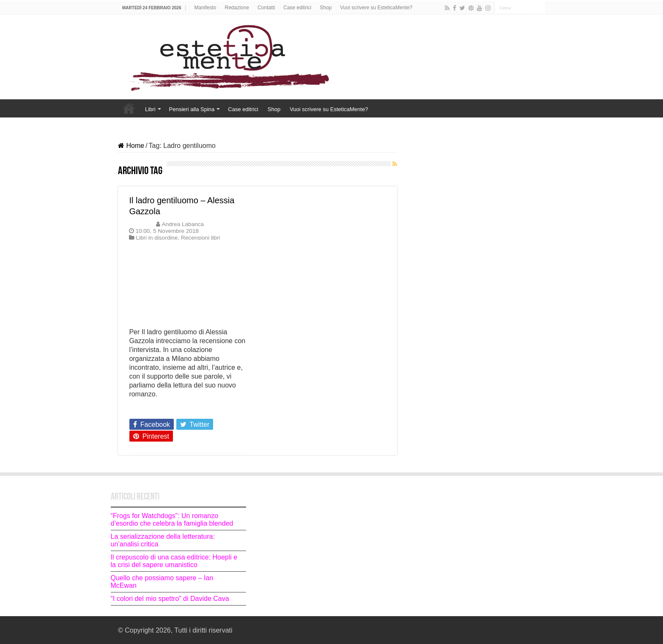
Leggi (140, 409)
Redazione (237, 8)
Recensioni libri (200, 238)
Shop (326, 8)
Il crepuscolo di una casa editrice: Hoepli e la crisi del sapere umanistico (174, 561)
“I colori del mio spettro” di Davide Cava (170, 599)
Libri (150, 109)
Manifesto (205, 8)
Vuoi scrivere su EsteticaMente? (376, 8)
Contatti (266, 8)
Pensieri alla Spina (192, 109)
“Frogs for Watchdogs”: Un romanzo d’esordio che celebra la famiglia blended (172, 520)
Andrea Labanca (183, 224)
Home (129, 108)
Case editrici (297, 8)
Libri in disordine (157, 238)
